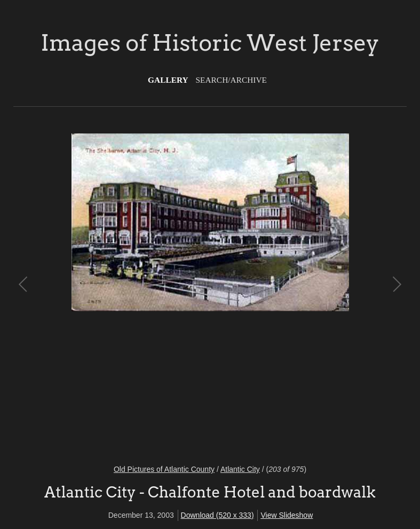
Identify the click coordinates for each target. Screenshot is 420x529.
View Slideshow (287, 515)
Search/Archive (231, 80)
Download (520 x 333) (217, 515)
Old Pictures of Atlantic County (164, 469)
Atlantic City (240, 469)
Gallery (168, 80)
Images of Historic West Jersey (210, 43)
